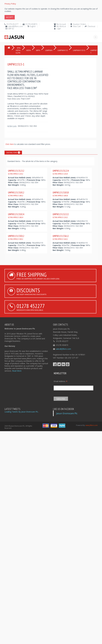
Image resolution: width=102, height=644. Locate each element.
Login (59, 29)
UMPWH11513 (79, 50)
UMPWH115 (63, 50)
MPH (38, 50)
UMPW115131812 (16, 194)
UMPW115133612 (61, 237)
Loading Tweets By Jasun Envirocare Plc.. (22, 412)
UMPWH (49, 50)
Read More (17, 371)
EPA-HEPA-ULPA (18, 50)
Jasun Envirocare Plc (67, 413)
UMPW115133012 (16, 237)
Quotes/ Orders (80, 24)
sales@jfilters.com (16, 26)
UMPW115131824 (16, 216)
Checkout (91, 26)
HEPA (28, 50)
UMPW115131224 (61, 172)
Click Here (10, 144)
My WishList (61, 26)
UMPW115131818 (61, 194)
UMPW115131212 (16, 172)
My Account (61, 24)
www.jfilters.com (92, 425)
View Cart (77, 26)
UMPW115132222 (61, 216)
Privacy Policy (10, 4)
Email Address (61, 381)
